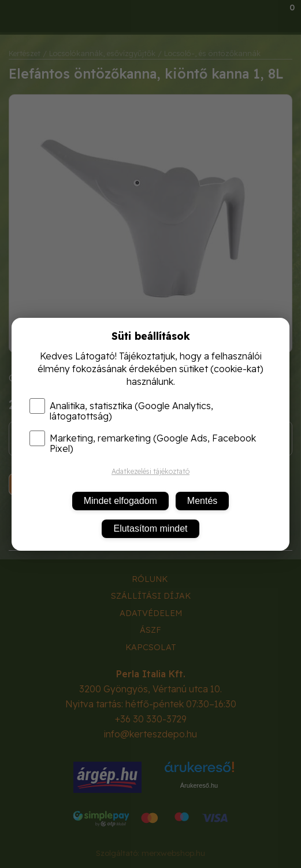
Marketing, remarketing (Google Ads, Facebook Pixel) (143, 443)
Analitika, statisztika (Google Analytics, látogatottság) (121, 411)
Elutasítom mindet (150, 528)
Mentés (202, 501)
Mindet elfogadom (120, 501)
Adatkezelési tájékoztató (150, 471)
